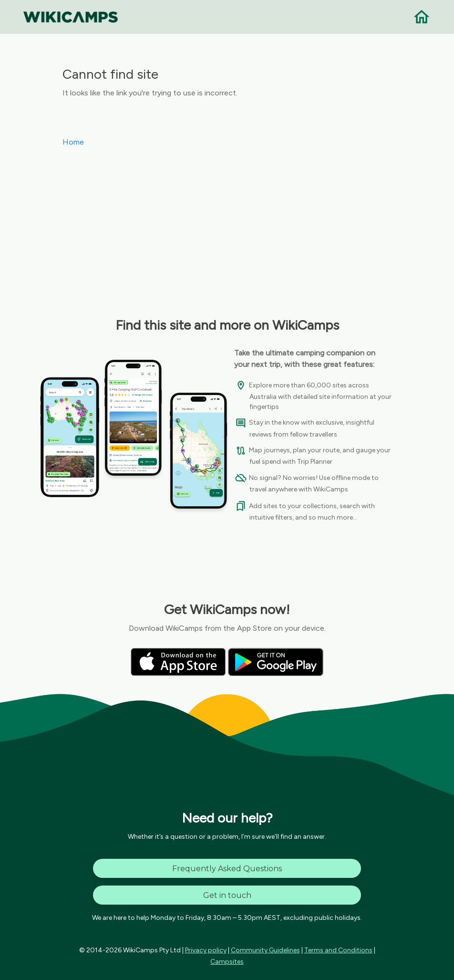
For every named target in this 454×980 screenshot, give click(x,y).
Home (73, 142)
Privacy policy (206, 950)
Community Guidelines (265, 950)
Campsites (227, 962)
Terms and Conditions (338, 950)
